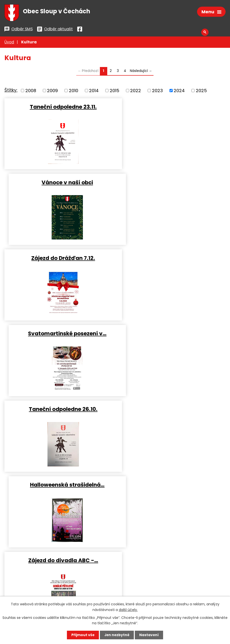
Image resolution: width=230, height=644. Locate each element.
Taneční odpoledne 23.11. (59, 107)
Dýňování (171, 333)
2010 (74, 91)
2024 (179, 91)
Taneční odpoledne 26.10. (59, 258)
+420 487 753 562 (30, 577)
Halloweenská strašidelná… (171, 258)
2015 (115, 91)
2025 (201, 91)
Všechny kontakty (30, 593)
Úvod (9, 43)
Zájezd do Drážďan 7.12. (59, 183)
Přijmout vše (83, 635)
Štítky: (11, 91)
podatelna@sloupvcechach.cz (90, 577)
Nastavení (150, 635)
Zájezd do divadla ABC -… (59, 333)
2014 (94, 91)
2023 (157, 91)
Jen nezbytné (117, 635)
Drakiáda (59, 409)
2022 (136, 91)
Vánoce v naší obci (171, 107)
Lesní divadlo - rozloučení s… (171, 409)
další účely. (128, 610)
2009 (52, 91)
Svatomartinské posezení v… (171, 183)
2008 (31, 91)
